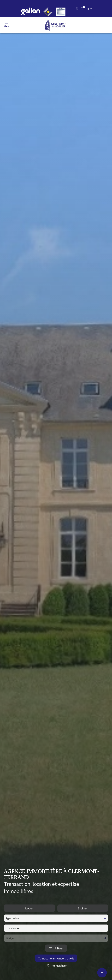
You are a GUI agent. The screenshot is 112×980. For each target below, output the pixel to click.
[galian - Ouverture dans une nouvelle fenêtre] (30, 11)
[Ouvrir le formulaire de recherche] (56, 955)
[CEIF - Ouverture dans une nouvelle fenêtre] (48, 12)
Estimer (83, 915)
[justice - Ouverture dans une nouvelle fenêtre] (61, 12)
